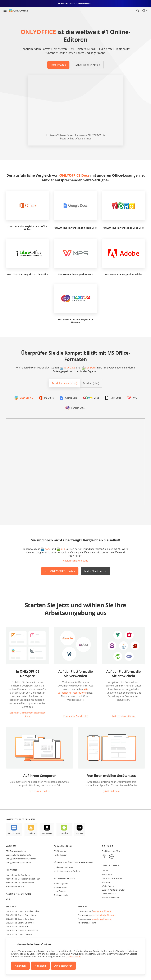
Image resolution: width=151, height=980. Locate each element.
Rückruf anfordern (87, 923)
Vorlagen (11, 846)
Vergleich (11, 906)
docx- (48, 549)
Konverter (12, 870)
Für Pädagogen (60, 855)
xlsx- (63, 549)
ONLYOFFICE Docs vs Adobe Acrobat (22, 930)
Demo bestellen (109, 894)
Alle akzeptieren (63, 966)
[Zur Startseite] (18, 11)
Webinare (106, 882)
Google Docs (71, 398)
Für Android (64, 833)
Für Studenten (60, 851)
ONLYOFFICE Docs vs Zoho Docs (20, 919)
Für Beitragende (61, 883)
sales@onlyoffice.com (103, 911)
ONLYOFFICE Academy (112, 878)
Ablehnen (20, 966)
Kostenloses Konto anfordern (67, 871)
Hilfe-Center (107, 874)
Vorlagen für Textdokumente (19, 855)
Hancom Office (78, 408)
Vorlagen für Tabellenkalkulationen (21, 859)
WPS (135, 398)
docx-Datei (70, 368)
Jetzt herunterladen (40, 791)
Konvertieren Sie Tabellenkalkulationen (23, 879)
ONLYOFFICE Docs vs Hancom (19, 934)
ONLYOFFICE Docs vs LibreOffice (20, 923)
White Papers (108, 886)
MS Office (49, 398)
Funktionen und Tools (63, 867)
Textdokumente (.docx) (64, 383)
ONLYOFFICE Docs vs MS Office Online (23, 911)
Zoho (97, 398)
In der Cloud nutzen (95, 571)
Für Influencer (60, 891)
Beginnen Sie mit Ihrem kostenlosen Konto (28, 714)
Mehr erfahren (74, 957)
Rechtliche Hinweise (111, 898)
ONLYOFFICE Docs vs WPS (17, 927)
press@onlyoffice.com (102, 919)
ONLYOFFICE (26, 398)
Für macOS (47, 833)
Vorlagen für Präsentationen (18, 863)
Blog (8, 899)
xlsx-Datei (91, 368)
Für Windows (14, 833)
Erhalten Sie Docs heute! (75, 716)
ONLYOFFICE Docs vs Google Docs (21, 915)
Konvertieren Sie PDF (15, 886)
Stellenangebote (61, 895)
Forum (105, 871)
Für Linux (31, 833)
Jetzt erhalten (58, 65)
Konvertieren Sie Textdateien (19, 875)
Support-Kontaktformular (113, 890)
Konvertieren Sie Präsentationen (20, 883)
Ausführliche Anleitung (76, 561)
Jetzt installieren (112, 791)
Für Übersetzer (60, 887)
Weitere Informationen (123, 716)
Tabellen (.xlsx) (91, 383)
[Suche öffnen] (138, 11)
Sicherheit (108, 846)
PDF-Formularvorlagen (16, 851)
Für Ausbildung (63, 846)
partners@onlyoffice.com (104, 915)
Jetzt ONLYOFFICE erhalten (60, 571)
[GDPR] (111, 857)
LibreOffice (116, 398)
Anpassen (40, 966)
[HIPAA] (104, 857)
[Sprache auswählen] (145, 11)
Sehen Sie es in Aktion (88, 65)
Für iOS (80, 833)
